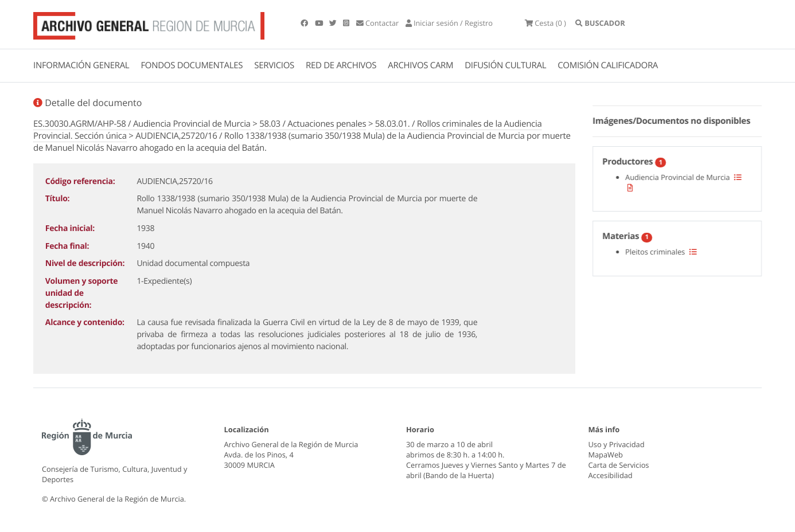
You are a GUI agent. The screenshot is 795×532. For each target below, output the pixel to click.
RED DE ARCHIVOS (341, 65)
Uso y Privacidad (617, 444)
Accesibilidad (611, 475)
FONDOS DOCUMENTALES (192, 65)
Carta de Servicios (619, 465)
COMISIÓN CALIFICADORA (608, 65)
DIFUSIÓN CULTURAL (505, 65)
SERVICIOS (274, 65)
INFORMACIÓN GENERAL (81, 65)
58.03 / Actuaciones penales (313, 124)
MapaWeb (606, 455)
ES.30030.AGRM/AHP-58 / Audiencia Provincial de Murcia (142, 124)
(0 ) (545, 23)
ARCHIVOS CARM (420, 65)
